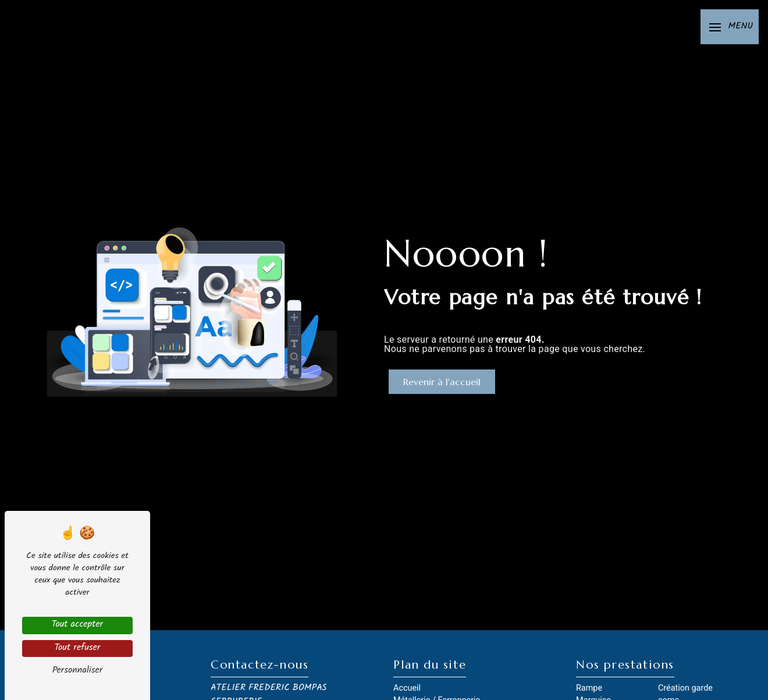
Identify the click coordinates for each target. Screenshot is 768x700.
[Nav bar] (730, 27)
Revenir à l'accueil (442, 382)
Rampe (589, 688)
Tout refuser (77, 649)
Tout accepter (77, 625)
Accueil (407, 688)
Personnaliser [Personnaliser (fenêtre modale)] (78, 671)
